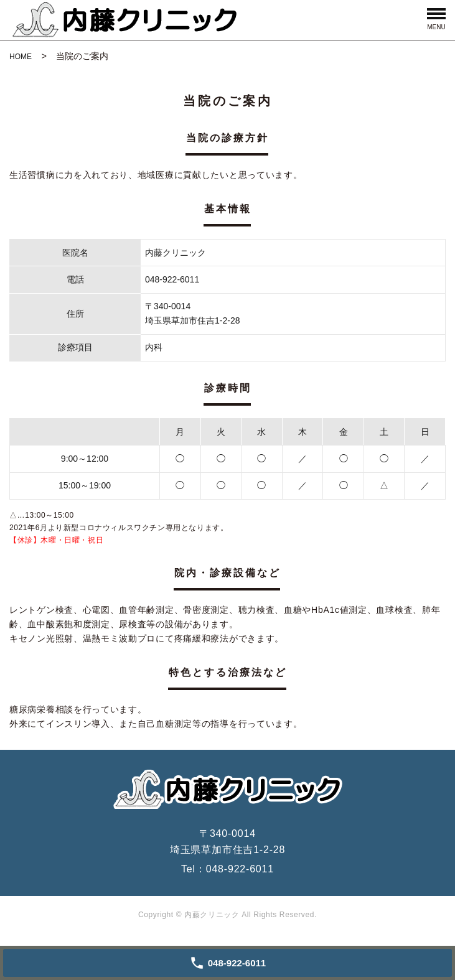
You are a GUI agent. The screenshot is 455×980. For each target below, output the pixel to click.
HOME (21, 57)
